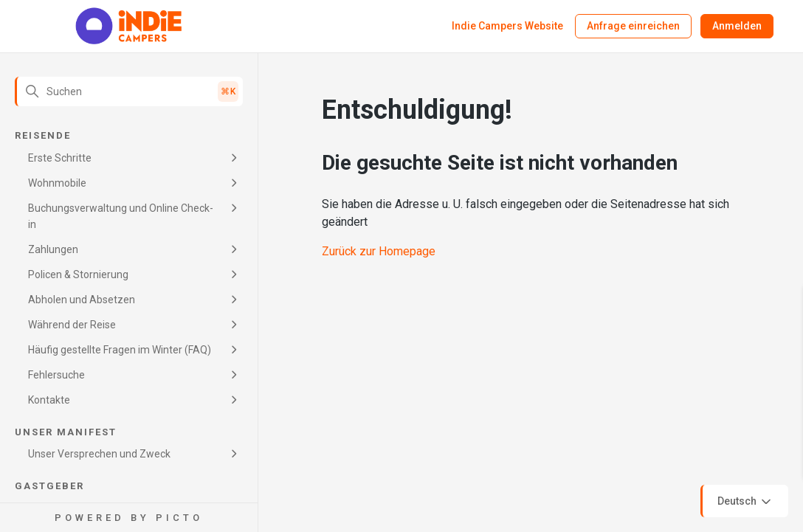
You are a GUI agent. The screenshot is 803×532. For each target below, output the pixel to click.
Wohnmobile (57, 183)
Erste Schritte (60, 158)
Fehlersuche (56, 375)
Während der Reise (72, 325)
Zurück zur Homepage (379, 251)
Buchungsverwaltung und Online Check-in (121, 216)
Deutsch (745, 502)
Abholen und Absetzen (82, 300)
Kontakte (49, 400)
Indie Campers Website (507, 26)
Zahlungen (53, 249)
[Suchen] (129, 91)
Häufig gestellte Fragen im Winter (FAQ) (120, 350)
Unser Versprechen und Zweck (99, 454)
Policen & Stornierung (78, 274)
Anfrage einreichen (633, 26)
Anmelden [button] (737, 26)
